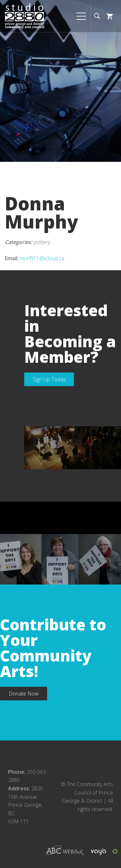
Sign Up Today (49, 379)
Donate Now (24, 694)
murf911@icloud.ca (42, 258)
